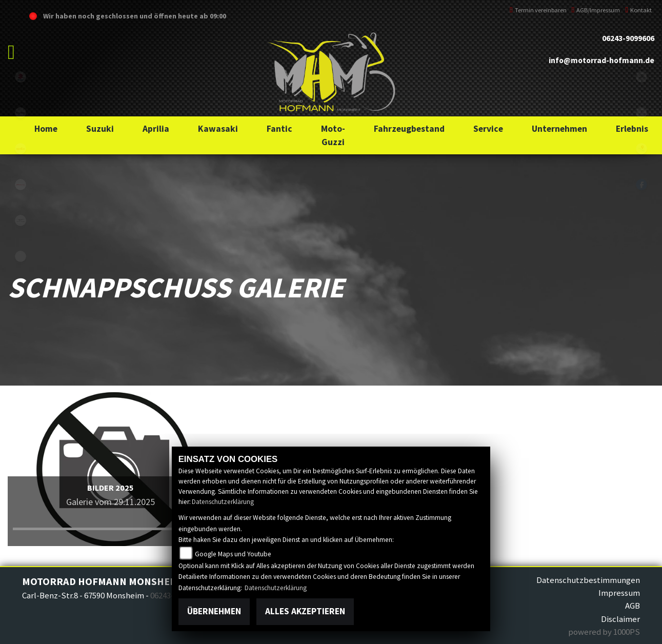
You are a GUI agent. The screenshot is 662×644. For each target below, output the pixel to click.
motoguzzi (21, 220)
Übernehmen (214, 611)
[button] (100, 129)
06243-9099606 (628, 38)
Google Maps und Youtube (233, 554)
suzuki (21, 77)
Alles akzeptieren (305, 611)
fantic (21, 185)
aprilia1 (21, 149)
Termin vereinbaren (538, 10)
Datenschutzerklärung (223, 502)
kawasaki (21, 113)
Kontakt (638, 10)
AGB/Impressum (596, 10)
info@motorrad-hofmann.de (601, 60)
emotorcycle (21, 256)
